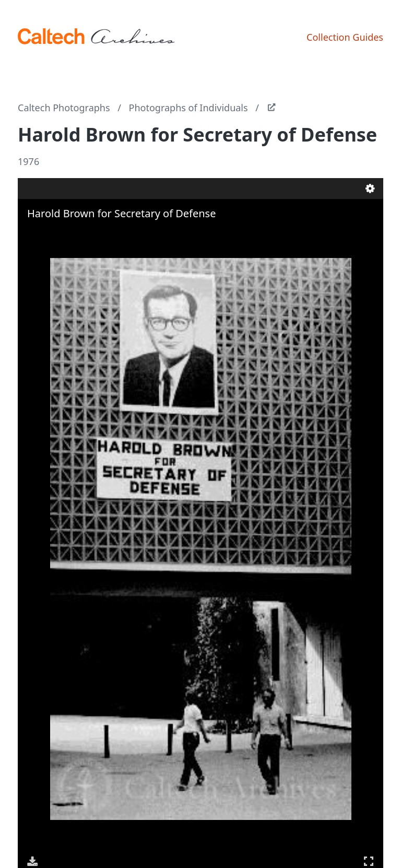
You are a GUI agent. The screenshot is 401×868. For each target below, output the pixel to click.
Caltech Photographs (64, 108)
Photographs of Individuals (188, 108)
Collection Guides (345, 37)
